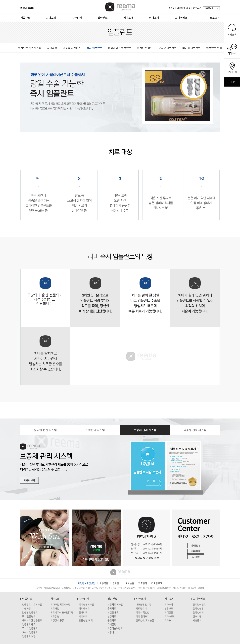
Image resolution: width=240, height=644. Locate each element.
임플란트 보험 (214, 48)
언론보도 (169, 608)
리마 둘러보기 (143, 616)
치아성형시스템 (86, 604)
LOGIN (171, 8)
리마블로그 (157, 583)
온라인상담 (198, 608)
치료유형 (55, 616)
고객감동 (169, 612)
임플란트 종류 (145, 48)
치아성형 (77, 18)
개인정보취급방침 (87, 583)
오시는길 (130, 583)
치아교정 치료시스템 (60, 604)
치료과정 (55, 608)
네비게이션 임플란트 (120, 48)
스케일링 (112, 624)
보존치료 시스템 (115, 604)
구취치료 (112, 620)
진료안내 (117, 583)
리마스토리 (170, 616)
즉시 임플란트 (95, 48)
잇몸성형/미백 (86, 620)
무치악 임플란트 (168, 48)
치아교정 (51, 18)
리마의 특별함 (143, 612)
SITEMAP (197, 8)
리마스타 (169, 604)
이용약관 (104, 583)
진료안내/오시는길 (145, 620)
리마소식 (154, 18)
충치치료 (112, 608)
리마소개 (128, 18)
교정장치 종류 (57, 620)
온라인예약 (198, 612)
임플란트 (25, 18)
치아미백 (83, 616)
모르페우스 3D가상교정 (62, 612)
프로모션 (215, 18)
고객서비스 (181, 18)
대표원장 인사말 (144, 604)
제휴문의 (143, 583)
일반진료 (103, 18)
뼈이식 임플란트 (191, 48)
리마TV (168, 620)
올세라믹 (83, 612)
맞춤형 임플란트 (72, 48)
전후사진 (197, 616)
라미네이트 (84, 608)
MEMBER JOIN (183, 8)
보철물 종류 (113, 612)
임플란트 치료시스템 (30, 48)
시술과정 (52, 48)
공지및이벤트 (199, 604)
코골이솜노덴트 (115, 628)
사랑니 (111, 632)
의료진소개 (141, 608)
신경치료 (112, 616)
